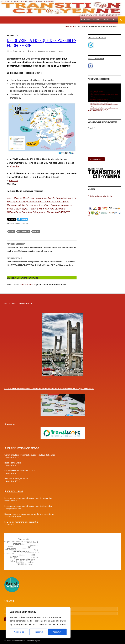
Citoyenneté (24, 232)
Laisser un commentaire (52, 51)
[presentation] (100, 147)
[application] (104, 93)
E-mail (91, 128)
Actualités (86, 19)
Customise (19, 632)
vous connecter (28, 285)
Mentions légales (34, 641)
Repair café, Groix (13, 463)
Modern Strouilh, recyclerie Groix (20, 471)
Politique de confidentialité (121, 4)
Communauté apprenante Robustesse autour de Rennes (30, 455)
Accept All (57, 632)
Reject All (38, 632)
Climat (36, 232)
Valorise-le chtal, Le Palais (16, 479)
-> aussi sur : (11, 424)
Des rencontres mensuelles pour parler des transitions (29, 514)
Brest (12, 232)
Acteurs (97, 19)
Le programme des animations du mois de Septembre (28, 506)
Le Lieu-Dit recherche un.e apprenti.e (21, 522)
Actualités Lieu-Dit (15, 491)
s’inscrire (14, 166)
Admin (33, 51)
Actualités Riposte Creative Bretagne (23, 448)
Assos (106, 19)
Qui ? (114, 19)
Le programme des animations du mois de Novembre (28, 498)
